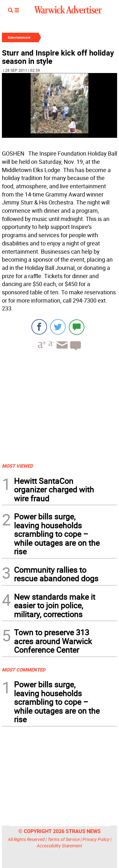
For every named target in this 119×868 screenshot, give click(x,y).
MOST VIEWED (17, 466)
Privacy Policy (96, 839)
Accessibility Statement (60, 846)
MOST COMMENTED (24, 670)
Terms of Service (64, 839)
